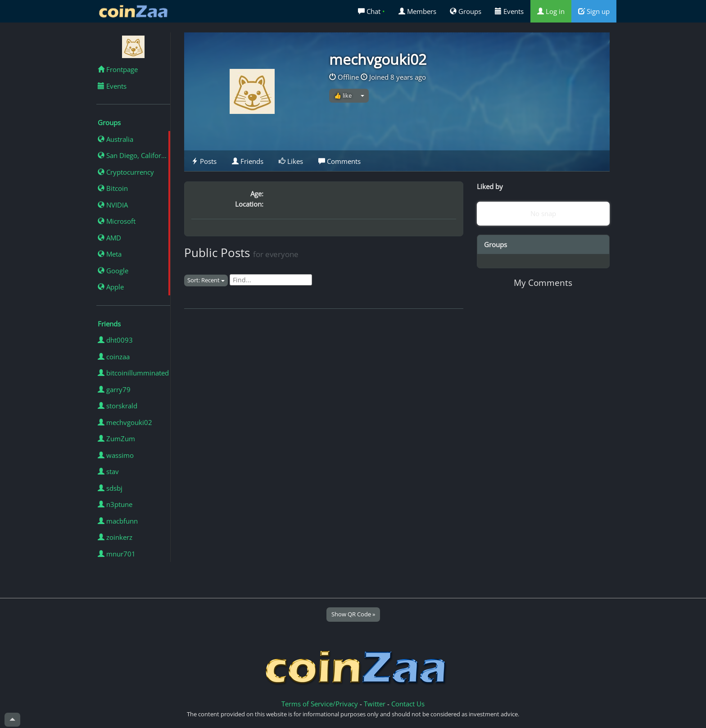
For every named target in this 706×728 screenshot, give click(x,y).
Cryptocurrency (126, 172)
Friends (248, 161)
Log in (551, 11)
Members (417, 11)
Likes (291, 161)
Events (509, 11)
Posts (204, 161)
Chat (371, 11)
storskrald (118, 406)
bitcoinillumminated (133, 373)
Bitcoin (113, 188)
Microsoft (117, 221)
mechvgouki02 (125, 422)
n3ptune (115, 504)
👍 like (343, 95)
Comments (339, 161)
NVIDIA (113, 205)
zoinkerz (115, 537)
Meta (110, 254)
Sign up (594, 11)
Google (113, 271)
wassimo (116, 455)
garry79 (114, 389)
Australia (115, 139)
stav (108, 471)
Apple (111, 287)
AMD (109, 238)
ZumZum (116, 439)
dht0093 (115, 340)
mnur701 (117, 554)
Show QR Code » (353, 614)
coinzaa (114, 357)
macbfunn (118, 521)
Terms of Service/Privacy (320, 704)
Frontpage (118, 69)
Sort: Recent (206, 280)
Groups (466, 11)
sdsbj (110, 488)
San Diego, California (134, 155)
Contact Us (408, 704)
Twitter (375, 704)
